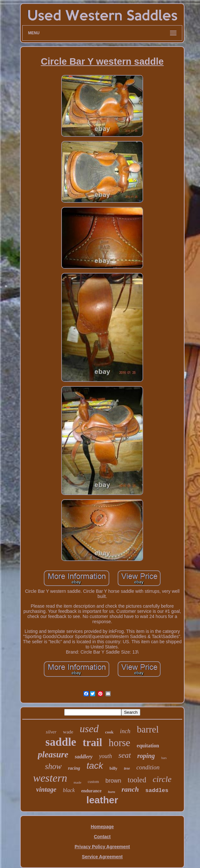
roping (146, 756)
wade (68, 732)
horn (112, 792)
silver (51, 732)
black (69, 790)
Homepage (102, 827)
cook (109, 732)
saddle (61, 742)
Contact (102, 837)
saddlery (84, 757)
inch (125, 731)
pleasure (53, 754)
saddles (157, 791)
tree (127, 768)
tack (95, 766)
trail (92, 743)
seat (125, 755)
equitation (148, 746)
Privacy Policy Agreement (102, 847)
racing (74, 768)
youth (105, 756)
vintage (46, 789)
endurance (91, 791)
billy (114, 768)
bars (164, 758)
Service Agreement (102, 857)
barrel (148, 729)
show (53, 766)
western (50, 778)
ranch (130, 789)
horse (120, 743)
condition (148, 767)
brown (113, 781)
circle (162, 779)
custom (93, 782)
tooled (137, 780)
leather (102, 800)
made (77, 782)
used (89, 729)
